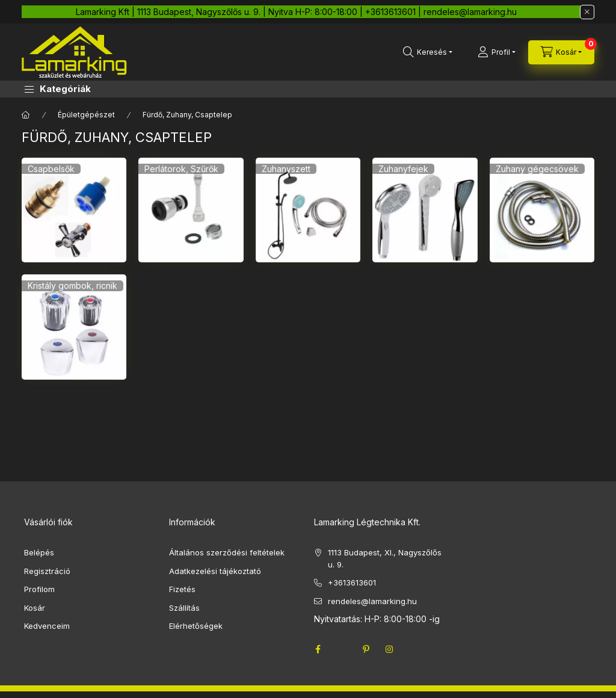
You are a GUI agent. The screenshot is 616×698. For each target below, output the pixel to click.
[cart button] (561, 52)
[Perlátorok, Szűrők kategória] (191, 210)
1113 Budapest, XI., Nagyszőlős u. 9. (385, 558)
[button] (58, 89)
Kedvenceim (47, 626)
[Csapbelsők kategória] (74, 210)
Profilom (39, 589)
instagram (390, 649)
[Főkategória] (26, 115)
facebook (318, 649)
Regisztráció (47, 571)
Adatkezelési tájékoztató (215, 571)
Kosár (35, 608)
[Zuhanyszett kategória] (308, 210)
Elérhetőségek (196, 626)
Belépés (39, 552)
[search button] (428, 52)
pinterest (366, 649)
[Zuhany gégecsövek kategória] (542, 210)
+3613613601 (352, 582)
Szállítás (184, 608)
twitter (342, 649)
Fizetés (182, 589)
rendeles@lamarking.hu (372, 601)
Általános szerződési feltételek (227, 552)
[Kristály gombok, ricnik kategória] (74, 327)
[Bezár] (587, 12)
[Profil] (497, 52)
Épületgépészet (86, 115)
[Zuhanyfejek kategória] (425, 210)
